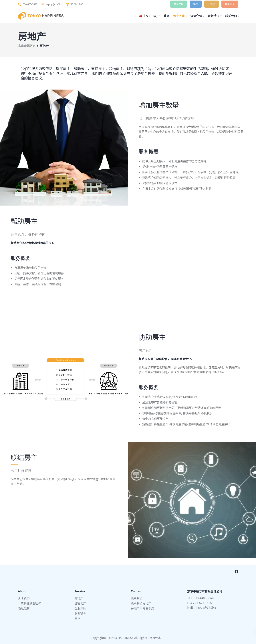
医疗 (77, 618)
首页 (166, 16)
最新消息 (230, 4)
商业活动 (179, 16)
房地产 (79, 598)
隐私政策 (24, 608)
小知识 (212, 4)
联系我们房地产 (141, 603)
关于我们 (24, 598)
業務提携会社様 (31, 603)
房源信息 (178, 4)
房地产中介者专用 (142, 608)
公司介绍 (196, 16)
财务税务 (80, 613)
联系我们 (231, 16)
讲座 (196, 4)
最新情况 (214, 16)
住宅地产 (80, 603)
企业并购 (80, 608)
